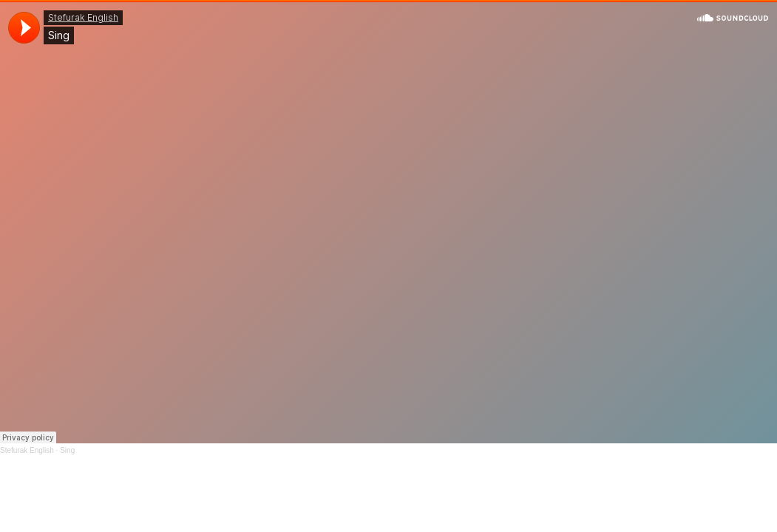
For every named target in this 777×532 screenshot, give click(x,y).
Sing (67, 450)
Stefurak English (27, 450)
